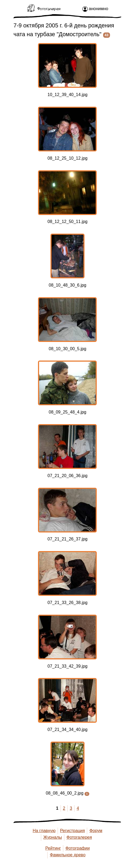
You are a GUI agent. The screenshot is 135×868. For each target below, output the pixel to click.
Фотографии (77, 848)
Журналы (53, 837)
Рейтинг (53, 848)
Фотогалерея (79, 837)
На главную (44, 831)
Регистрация (73, 831)
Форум (96, 831)
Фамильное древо (67, 855)
